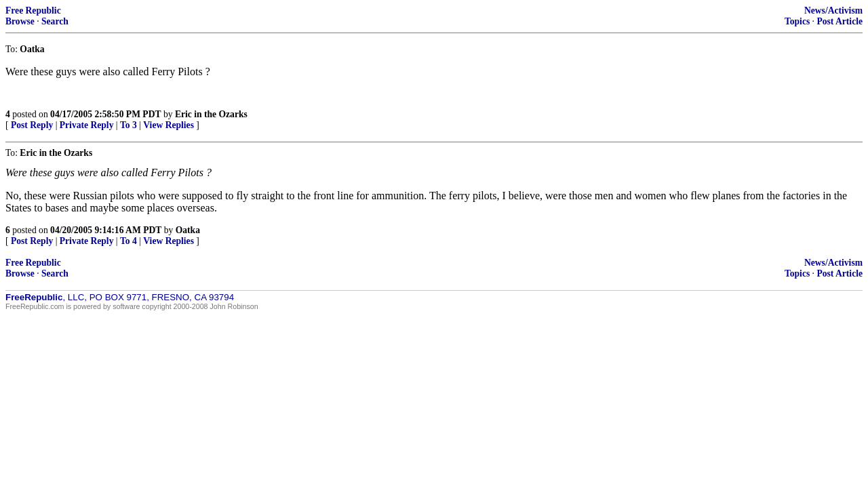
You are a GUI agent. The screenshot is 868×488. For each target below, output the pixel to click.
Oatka (188, 230)
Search (55, 21)
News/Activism (833, 11)
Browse (20, 21)
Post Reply (32, 125)
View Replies (169, 125)
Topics (797, 21)
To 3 (129, 125)
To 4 (129, 241)
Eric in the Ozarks (211, 114)
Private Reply (87, 125)
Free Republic (33, 11)
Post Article (840, 21)
